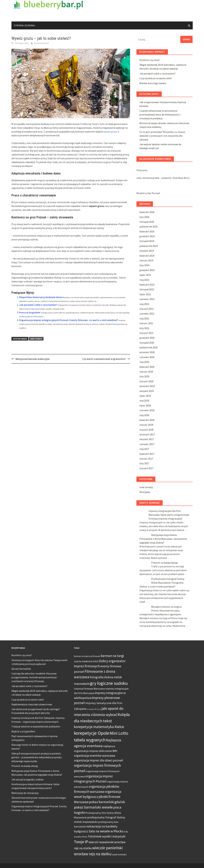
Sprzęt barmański (21, 669)
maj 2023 (144, 280)
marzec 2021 (146, 323)
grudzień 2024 (147, 236)
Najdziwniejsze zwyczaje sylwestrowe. (32, 704)
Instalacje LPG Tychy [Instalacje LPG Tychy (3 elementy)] (94, 709)
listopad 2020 (147, 343)
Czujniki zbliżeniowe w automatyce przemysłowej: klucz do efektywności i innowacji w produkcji (160, 115)
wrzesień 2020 (147, 352)
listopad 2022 (147, 289)
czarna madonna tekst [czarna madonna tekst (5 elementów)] (86, 661)
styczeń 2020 (146, 381)
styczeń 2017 (146, 468)
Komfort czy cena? (150, 60)
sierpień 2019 (147, 391)
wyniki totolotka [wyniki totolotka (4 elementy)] (119, 854)
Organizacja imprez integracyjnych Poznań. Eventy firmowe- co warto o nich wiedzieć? (69, 320)
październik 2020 (149, 347)
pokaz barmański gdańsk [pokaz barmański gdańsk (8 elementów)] (107, 802)
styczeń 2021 (146, 333)
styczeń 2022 (146, 309)
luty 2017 (144, 463)
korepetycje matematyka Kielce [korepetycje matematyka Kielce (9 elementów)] (99, 727)
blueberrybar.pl (41, 43)
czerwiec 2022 (147, 299)
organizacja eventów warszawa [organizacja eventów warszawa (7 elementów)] (95, 755)
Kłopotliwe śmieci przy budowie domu (41, 297)
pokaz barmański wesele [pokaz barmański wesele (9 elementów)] (93, 807)
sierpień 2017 (147, 439)
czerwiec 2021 (147, 314)
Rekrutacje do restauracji (25, 793)
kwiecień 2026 (147, 212)
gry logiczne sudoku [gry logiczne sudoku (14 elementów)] (109, 683)
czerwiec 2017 (147, 444)
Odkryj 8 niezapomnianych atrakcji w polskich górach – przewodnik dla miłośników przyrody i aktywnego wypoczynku (37, 757)
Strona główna (24, 25)
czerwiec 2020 (147, 357)
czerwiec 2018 (147, 410)
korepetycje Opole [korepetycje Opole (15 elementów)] (92, 733)
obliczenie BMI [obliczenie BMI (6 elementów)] (108, 751)
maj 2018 (144, 415)
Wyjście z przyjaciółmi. (23, 731)
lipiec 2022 (145, 294)
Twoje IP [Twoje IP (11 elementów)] (81, 842)
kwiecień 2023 (147, 285)
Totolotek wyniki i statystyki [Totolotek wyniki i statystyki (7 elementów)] (107, 836)
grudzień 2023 (147, 270)
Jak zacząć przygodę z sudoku (28, 779)
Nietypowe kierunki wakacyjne (33, 359)
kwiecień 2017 (147, 454)
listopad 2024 (147, 241)
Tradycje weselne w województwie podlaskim (36, 726)
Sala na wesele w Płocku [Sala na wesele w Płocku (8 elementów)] (106, 831)
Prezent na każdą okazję (164, 563)
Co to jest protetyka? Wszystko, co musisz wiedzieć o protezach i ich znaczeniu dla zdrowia (162, 136)
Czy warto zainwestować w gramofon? (104, 359)
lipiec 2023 (145, 275)
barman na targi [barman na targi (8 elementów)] (112, 656)
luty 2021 (144, 328)
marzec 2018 (146, 425)
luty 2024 (144, 265)
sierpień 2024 (147, 251)
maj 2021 (144, 318)
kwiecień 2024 (147, 256)
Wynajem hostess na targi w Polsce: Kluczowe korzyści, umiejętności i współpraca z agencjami (161, 610)
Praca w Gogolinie (30, 312)
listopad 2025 (147, 222)
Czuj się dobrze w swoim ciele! (156, 78)
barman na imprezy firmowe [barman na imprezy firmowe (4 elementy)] (87, 656)
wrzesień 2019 (147, 386)
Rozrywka (145, 492)
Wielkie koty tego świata (153, 83)
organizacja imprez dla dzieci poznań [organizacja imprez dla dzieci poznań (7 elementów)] (99, 760)
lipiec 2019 (145, 396)
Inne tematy (36, 339)
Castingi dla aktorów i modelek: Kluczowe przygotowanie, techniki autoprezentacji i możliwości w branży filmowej (34, 677)
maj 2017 (144, 449)
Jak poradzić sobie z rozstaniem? (38, 305)
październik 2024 (149, 246)
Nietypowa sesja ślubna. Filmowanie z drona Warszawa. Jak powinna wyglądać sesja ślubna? (163, 539)
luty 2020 (144, 376)
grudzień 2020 (147, 338)
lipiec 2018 (145, 405)
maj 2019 (144, 401)
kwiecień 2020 (147, 367)
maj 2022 (144, 304)
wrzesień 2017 (147, 434)
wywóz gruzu (110, 132)
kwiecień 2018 (147, 420)
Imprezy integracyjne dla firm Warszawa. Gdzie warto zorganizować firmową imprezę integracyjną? (169, 515)
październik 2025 (149, 227)
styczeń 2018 (146, 430)
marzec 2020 (146, 372)
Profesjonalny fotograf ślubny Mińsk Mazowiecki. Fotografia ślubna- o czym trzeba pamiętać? (162, 583)
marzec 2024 (146, 260)
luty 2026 (144, 217)
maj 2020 (144, 362)
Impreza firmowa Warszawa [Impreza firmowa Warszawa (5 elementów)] (89, 689)
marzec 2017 (146, 459)
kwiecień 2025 (147, 231)
